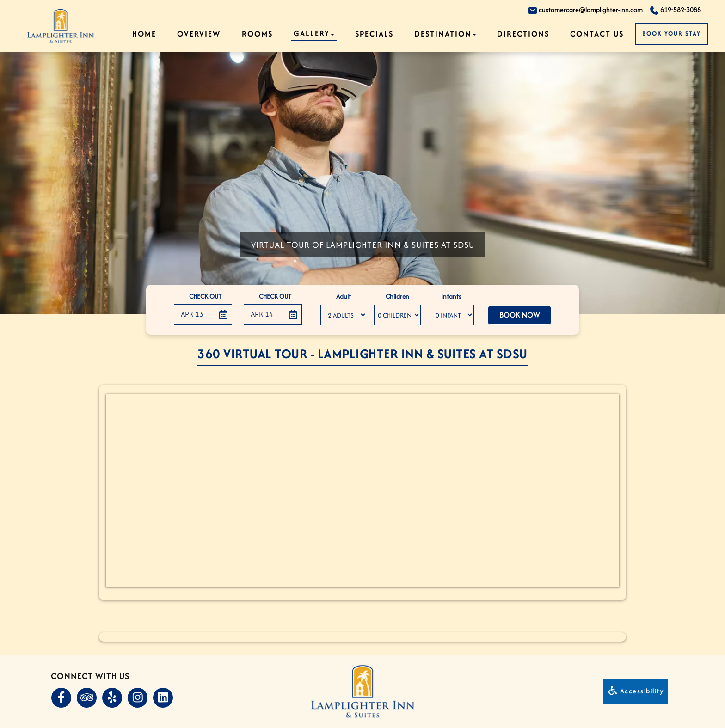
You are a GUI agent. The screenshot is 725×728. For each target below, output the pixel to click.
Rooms (257, 34)
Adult (344, 296)
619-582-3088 (675, 10)
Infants (451, 296)
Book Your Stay (672, 34)
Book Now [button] (519, 315)
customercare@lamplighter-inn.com (585, 10)
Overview (199, 34)
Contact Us (597, 34)
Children (397, 296)
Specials (374, 34)
